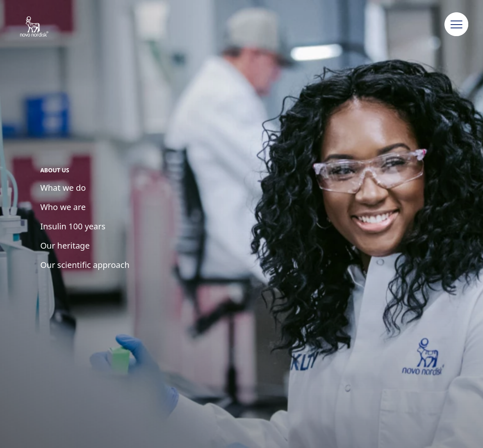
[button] (457, 25)
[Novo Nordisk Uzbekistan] (45, 27)
